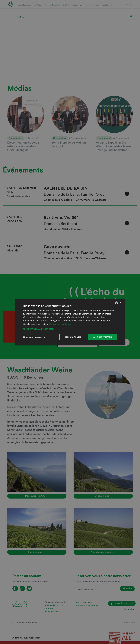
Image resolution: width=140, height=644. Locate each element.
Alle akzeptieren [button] (103, 337)
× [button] (120, 303)
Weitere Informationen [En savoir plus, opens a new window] (60, 324)
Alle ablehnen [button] (73, 337)
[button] (70, 329)
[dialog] (70, 322)
